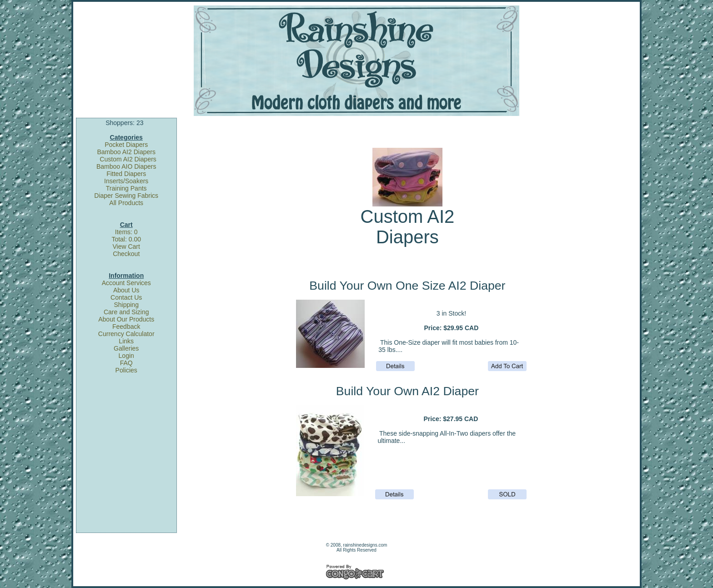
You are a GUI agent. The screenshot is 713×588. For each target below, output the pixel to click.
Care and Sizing (126, 312)
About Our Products (126, 319)
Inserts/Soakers (126, 181)
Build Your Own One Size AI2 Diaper (407, 286)
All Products (126, 203)
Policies (126, 370)
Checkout (126, 254)
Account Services (126, 283)
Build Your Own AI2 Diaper (407, 391)
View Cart (126, 246)
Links (126, 341)
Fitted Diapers (126, 174)
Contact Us (126, 297)
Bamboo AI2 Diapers (126, 152)
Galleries (126, 348)
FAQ (126, 363)
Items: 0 (126, 232)
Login (126, 356)
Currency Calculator (126, 334)
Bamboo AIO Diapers (126, 166)
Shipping (126, 305)
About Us (126, 290)
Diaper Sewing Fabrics (126, 196)
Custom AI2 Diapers (128, 159)
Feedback (126, 327)
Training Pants (126, 188)
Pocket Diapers (126, 145)
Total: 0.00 (126, 239)
